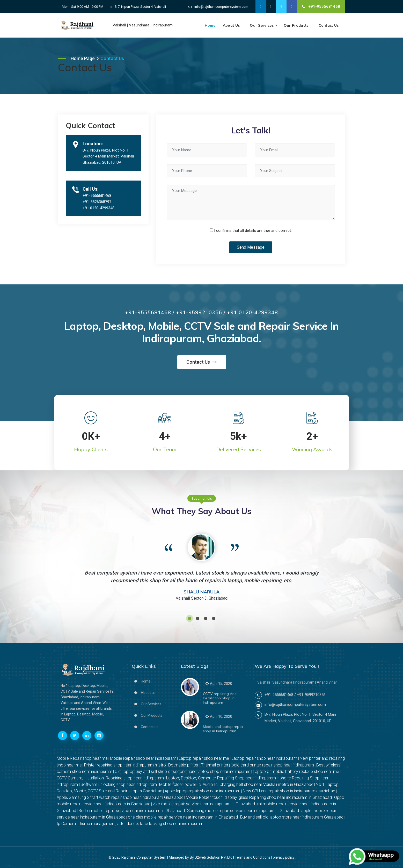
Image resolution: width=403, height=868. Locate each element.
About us (231, 25)
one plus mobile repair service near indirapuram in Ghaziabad (183, 817)
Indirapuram (163, 25)
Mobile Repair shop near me (82, 758)
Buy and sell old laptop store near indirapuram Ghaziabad (292, 817)
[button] (190, 618)
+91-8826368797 (97, 202)
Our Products (296, 25)
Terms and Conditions (253, 857)
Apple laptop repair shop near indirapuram (203, 791)
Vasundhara (139, 25)
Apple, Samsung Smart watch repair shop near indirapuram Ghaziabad (120, 797)
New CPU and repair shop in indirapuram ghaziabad (289, 791)
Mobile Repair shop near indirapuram (143, 758)
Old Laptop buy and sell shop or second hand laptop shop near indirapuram (183, 772)
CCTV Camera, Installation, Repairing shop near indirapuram (110, 778)
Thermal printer (215, 765)
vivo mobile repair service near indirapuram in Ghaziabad (204, 804)
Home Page (83, 58)
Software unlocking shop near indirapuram (119, 784)
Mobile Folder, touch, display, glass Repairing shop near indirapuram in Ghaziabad (259, 797)
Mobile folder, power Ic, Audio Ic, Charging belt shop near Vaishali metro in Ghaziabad (236, 784)
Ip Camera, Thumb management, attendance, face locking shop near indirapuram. (131, 824)
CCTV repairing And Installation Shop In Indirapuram (220, 698)
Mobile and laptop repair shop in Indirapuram (223, 729)
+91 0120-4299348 (98, 208)
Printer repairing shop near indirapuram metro (125, 765)
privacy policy (284, 857)
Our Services (262, 25)
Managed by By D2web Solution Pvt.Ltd (201, 857)
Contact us (150, 727)
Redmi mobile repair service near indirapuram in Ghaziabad (132, 811)
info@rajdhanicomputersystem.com (221, 7)
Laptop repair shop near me (204, 758)
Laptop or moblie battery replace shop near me (296, 772)
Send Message (251, 247)
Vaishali (119, 25)
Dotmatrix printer (184, 765)
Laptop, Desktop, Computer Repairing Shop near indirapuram (221, 778)
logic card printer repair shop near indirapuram (272, 765)
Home (210, 25)
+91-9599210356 (311, 695)
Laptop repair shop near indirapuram (265, 758)
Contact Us (329, 25)
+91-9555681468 (321, 6)
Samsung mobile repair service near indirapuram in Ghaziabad (243, 811)
